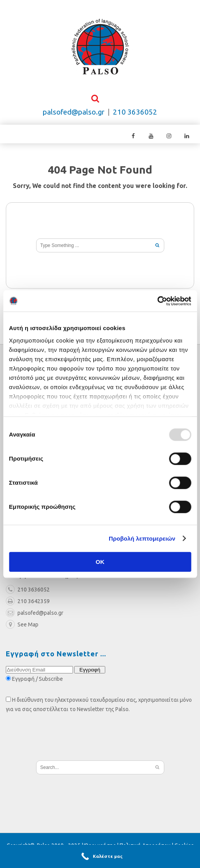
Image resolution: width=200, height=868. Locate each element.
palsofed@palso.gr (74, 112)
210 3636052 (135, 112)
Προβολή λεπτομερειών (142, 538)
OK (100, 562)
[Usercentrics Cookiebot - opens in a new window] (157, 301)
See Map (22, 625)
